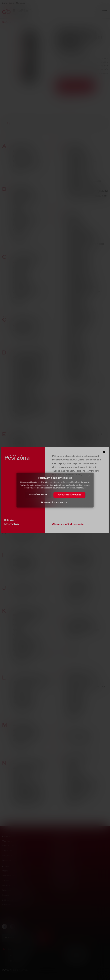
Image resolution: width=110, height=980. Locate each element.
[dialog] (55, 490)
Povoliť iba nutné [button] (38, 495)
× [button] (89, 476)
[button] (55, 502)
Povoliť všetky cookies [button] (70, 495)
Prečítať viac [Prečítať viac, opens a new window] (81, 488)
